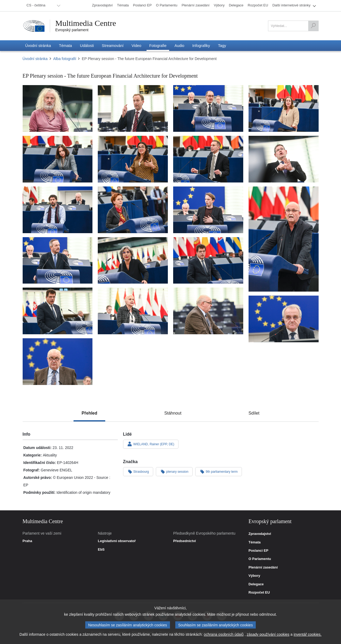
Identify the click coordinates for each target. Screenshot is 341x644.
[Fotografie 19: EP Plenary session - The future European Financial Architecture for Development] (284, 319)
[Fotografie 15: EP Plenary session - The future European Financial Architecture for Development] (208, 261)
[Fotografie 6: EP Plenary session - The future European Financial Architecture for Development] (133, 159)
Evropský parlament (72, 30)
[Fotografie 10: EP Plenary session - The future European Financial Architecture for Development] (133, 210)
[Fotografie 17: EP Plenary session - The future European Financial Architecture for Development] (133, 311)
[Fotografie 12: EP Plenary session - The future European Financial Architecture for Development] (284, 239)
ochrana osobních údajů (224, 634)
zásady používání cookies (268, 634)
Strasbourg (138, 471)
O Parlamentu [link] (260, 559)
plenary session (174, 471)
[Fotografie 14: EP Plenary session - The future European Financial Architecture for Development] (133, 261)
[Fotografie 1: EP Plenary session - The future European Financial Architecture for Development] (58, 108)
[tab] (89, 413)
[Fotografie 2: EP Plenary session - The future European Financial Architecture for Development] (133, 108)
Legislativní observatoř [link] (117, 541)
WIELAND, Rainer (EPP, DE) (151, 444)
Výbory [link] (254, 576)
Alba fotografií (65, 59)
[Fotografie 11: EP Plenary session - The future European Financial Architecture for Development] (208, 210)
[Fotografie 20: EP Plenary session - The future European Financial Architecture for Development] (58, 362)
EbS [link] (101, 550)
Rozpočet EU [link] (259, 593)
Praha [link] (27, 541)
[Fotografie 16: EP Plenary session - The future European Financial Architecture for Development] (58, 311)
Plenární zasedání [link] (263, 567)
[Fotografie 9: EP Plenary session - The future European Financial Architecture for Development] (58, 210)
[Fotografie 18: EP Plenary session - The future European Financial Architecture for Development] (208, 311)
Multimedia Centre (86, 23)
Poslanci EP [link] (258, 551)
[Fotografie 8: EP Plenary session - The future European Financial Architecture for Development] (284, 159)
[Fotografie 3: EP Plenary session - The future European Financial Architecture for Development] (208, 108)
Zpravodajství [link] (260, 534)
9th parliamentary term (219, 471)
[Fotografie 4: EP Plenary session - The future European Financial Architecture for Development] (284, 108)
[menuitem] (43, 6)
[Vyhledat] (313, 26)
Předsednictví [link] (184, 541)
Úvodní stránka (35, 59)
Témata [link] (255, 542)
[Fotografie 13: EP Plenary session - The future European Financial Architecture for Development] (58, 261)
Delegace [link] (256, 584)
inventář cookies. (308, 634)
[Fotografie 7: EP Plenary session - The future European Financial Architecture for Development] (208, 159)
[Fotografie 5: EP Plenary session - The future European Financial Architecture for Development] (58, 159)
